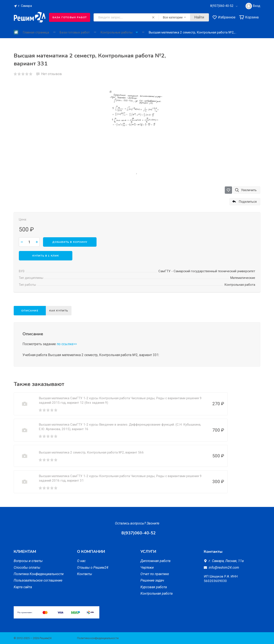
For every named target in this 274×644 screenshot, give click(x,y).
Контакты (85, 574)
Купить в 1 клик (46, 256)
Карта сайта (23, 587)
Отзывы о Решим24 (93, 568)
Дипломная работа (155, 561)
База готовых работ (70, 17)
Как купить (60, 311)
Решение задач (152, 580)
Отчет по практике (155, 574)
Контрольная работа (156, 593)
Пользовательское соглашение (38, 580)
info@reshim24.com (224, 568)
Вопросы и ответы (28, 561)
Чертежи (147, 568)
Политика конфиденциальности (98, 638)
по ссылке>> (67, 344)
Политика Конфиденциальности (39, 574)
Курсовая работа (154, 587)
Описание (30, 311)
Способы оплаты (27, 568)
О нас (81, 561)
